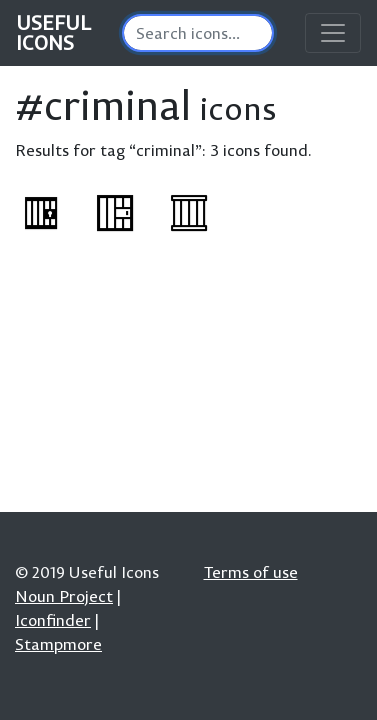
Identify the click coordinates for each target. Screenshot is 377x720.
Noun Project (64, 596)
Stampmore (58, 644)
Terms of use (251, 572)
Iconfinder (53, 620)
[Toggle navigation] (333, 33)
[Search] (198, 33)
